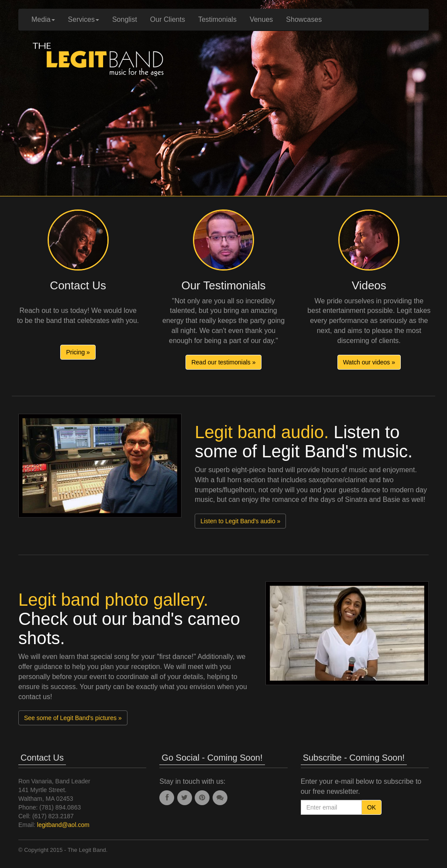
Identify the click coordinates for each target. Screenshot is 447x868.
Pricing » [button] (78, 352)
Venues (261, 19)
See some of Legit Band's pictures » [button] (73, 718)
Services (84, 19)
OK (371, 807)
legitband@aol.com (63, 825)
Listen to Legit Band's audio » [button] (240, 521)
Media (43, 19)
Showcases (304, 19)
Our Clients (168, 19)
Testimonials (217, 19)
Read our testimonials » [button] (223, 362)
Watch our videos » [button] (369, 362)
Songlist (125, 19)
